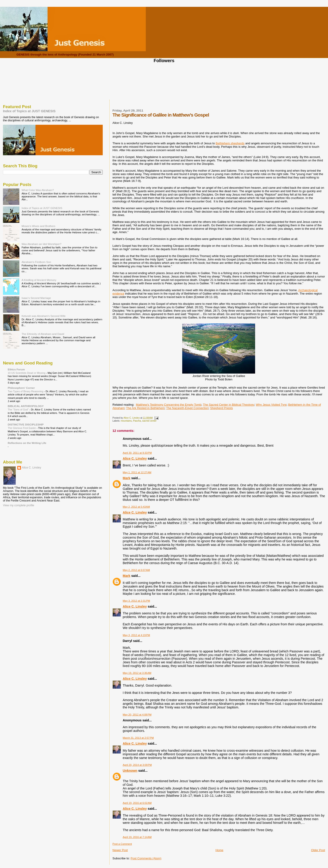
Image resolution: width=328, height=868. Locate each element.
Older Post (318, 850)
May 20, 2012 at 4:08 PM (137, 715)
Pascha (137, 421)
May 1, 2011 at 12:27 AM (137, 472)
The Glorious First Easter (22, 428)
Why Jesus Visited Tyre (271, 405)
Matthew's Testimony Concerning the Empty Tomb (168, 405)
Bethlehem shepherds (230, 143)
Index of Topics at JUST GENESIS (29, 111)
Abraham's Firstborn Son (36, 262)
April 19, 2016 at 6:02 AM (137, 803)
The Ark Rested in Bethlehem (145, 408)
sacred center (149, 421)
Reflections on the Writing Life (27, 443)
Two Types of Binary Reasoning (26, 391)
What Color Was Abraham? (38, 190)
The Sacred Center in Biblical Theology (229, 405)
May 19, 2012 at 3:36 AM (137, 673)
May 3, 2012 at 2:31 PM (136, 601)
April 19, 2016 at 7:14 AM (137, 837)
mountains (126, 421)
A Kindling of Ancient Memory (39, 280)
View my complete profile (19, 505)
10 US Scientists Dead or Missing (27, 373)
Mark (127, 478)
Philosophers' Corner (21, 388)
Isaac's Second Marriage (36, 298)
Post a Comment (122, 844)
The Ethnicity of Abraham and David (43, 334)
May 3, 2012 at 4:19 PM (136, 635)
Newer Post (120, 850)
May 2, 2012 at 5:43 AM (136, 507)
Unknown (130, 771)
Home (219, 850)
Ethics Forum (16, 369)
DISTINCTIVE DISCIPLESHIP (26, 424)
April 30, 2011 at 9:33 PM (137, 453)
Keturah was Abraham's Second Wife (44, 316)
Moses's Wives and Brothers (38, 226)
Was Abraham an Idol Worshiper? (42, 244)
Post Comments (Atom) (146, 858)
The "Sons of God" (19, 410)
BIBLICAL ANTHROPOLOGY (26, 406)
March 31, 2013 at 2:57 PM (138, 738)
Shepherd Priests (222, 408)
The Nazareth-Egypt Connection (187, 408)
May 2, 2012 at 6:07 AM (136, 570)
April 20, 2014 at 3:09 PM (137, 765)
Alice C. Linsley (135, 458)
